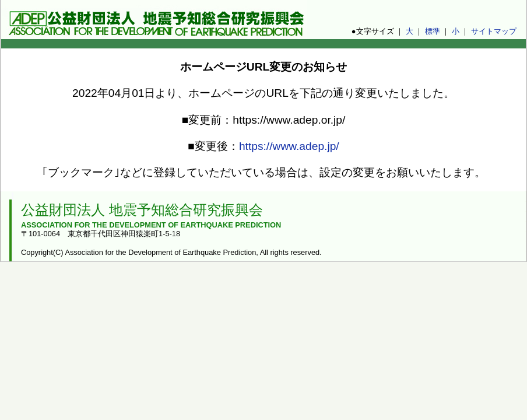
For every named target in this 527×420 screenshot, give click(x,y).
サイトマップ (494, 31)
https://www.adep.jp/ (289, 146)
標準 (433, 31)
